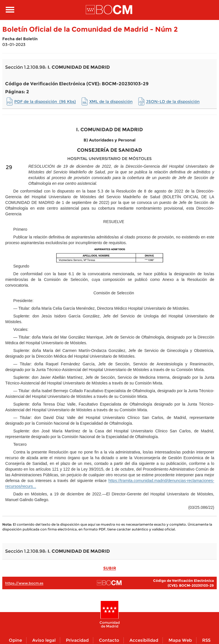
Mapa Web (180, 640)
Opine (15, 640)
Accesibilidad (144, 640)
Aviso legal (44, 640)
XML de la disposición (111, 102)
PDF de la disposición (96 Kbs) (45, 102)
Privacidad (77, 640)
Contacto (109, 640)
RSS (206, 640)
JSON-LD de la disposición (173, 102)
